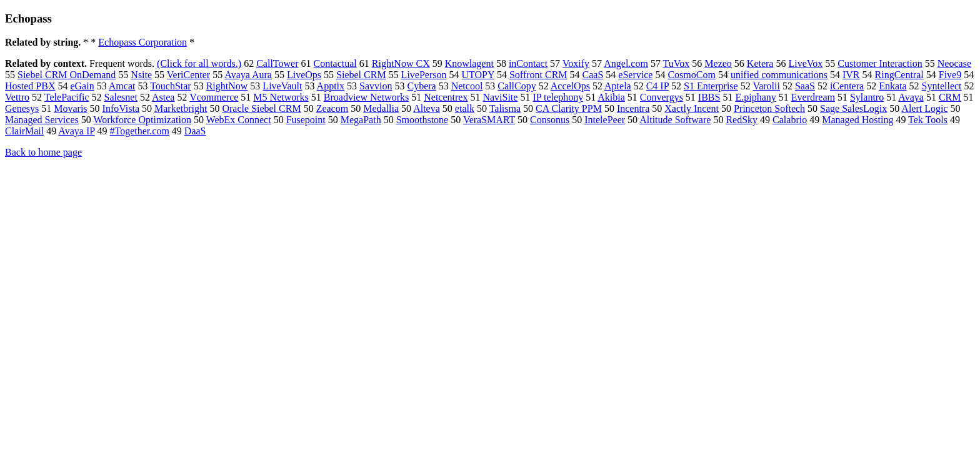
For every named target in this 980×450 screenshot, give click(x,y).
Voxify (576, 63)
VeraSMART (489, 120)
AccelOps (570, 86)
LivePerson (424, 75)
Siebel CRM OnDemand (67, 75)
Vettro (17, 97)
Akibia (611, 97)
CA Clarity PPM (569, 108)
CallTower (277, 63)
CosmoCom (691, 75)
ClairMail (24, 131)
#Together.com (140, 131)
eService (635, 75)
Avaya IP (76, 131)
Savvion (376, 86)
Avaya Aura (248, 75)
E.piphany (755, 97)
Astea (163, 97)
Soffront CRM (538, 75)
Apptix (331, 86)
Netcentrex (446, 97)
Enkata (892, 86)
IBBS (709, 97)
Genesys (22, 108)
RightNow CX (401, 63)
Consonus (550, 120)
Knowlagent (469, 63)
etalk (465, 108)
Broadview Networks (366, 97)
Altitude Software (675, 120)
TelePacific (67, 97)
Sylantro (867, 97)
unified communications (779, 75)
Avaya (911, 97)
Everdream (813, 97)
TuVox (677, 63)
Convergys (662, 97)
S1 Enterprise (711, 86)
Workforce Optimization (142, 120)
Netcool (467, 86)
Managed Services (42, 120)
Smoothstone (422, 120)
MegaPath (361, 120)
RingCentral (899, 75)
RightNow (227, 86)
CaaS (593, 75)
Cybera (421, 86)
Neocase (954, 63)
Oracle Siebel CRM (261, 108)
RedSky (742, 120)
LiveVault (282, 86)
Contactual (335, 63)
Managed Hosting (857, 120)
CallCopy (517, 86)
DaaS (195, 131)
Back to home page (43, 152)
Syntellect (942, 86)
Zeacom (332, 108)
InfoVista (121, 108)
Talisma (505, 108)
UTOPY (477, 75)
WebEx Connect (239, 120)
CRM (950, 97)
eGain (82, 86)
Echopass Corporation (142, 42)
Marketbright (181, 108)
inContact (528, 63)
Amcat (122, 86)
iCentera (847, 86)
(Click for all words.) (199, 63)
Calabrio (790, 120)
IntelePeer (605, 120)
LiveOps (304, 75)
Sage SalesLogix (853, 108)
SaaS (805, 86)
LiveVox (805, 63)
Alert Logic (924, 108)
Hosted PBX (30, 86)
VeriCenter (188, 75)
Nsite (141, 75)
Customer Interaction (880, 63)
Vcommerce (214, 97)
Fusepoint (306, 120)
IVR (851, 75)
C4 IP (657, 86)
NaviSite (500, 97)
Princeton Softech (769, 108)
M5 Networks (281, 97)
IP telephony (558, 97)
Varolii (766, 86)
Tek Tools (928, 120)
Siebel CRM (361, 75)
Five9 (950, 75)
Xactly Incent (692, 108)
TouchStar (171, 86)
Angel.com (626, 63)
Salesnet (121, 97)
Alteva (427, 108)
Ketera (760, 63)
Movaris (70, 108)
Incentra (633, 108)
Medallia (381, 108)
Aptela (618, 86)
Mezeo (718, 63)
